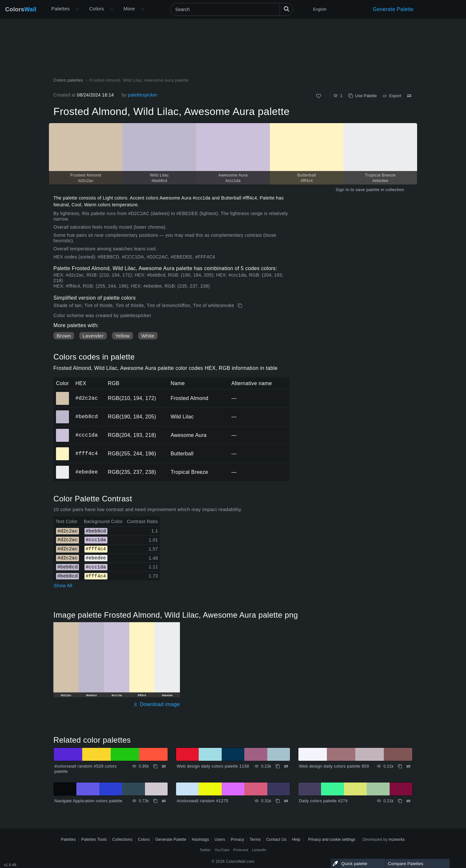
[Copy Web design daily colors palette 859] (400, 766)
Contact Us (277, 839)
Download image (156, 704)
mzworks (397, 839)
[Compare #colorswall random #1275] (286, 801)
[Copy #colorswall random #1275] (278, 801)
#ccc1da (87, 435)
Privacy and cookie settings (332, 839)
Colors (21, 9)
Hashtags (200, 839)
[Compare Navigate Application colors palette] (164, 801)
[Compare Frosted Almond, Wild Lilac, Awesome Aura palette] (409, 96)
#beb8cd (87, 417)
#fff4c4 (87, 453)
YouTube (222, 850)
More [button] (129, 9)
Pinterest (241, 850)
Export (392, 96)
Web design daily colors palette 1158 (213, 766)
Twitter (205, 850)
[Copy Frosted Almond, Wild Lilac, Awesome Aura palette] (241, 306)
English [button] (320, 9)
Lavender (93, 336)
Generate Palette (393, 9)
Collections (122, 839)
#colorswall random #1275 (202, 801)
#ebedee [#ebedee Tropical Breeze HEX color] (63, 468)
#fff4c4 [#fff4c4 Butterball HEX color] (63, 449)
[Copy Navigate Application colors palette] (155, 801)
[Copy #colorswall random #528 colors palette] (155, 766)
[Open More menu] (77, 9)
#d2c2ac (87, 398)
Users (220, 839)
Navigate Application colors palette (88, 801)
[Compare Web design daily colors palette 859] (408, 766)
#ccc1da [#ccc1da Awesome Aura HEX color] (63, 431)
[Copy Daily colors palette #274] (400, 801)
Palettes (61, 9)
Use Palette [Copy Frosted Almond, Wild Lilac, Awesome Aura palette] (363, 96)
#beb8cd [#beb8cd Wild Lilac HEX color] (63, 412)
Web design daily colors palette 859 (334, 766)
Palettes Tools (94, 839)
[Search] (232, 9)
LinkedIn (259, 850)
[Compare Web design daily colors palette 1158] (286, 766)
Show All (63, 586)
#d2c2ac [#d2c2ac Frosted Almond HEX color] (63, 394)
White (148, 336)
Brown (64, 336)
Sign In (343, 190)
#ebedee (87, 472)
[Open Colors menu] (111, 9)
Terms (255, 839)
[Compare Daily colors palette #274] (408, 801)
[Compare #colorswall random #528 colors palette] (164, 766)
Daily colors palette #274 (323, 801)
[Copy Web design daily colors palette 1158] (278, 766)
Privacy (238, 839)
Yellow (122, 336)
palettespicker (143, 95)
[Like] (319, 96)
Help (296, 839)
